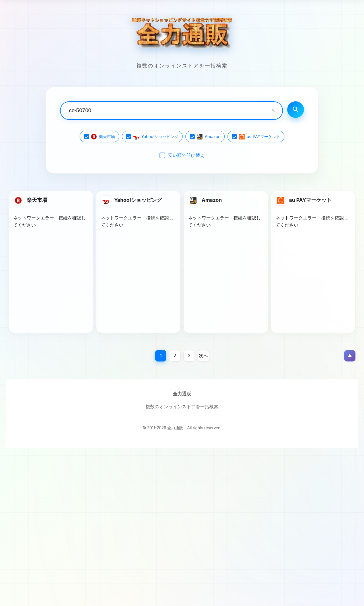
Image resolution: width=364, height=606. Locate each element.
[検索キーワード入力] (171, 111)
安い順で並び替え (186, 155)
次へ (203, 356)
